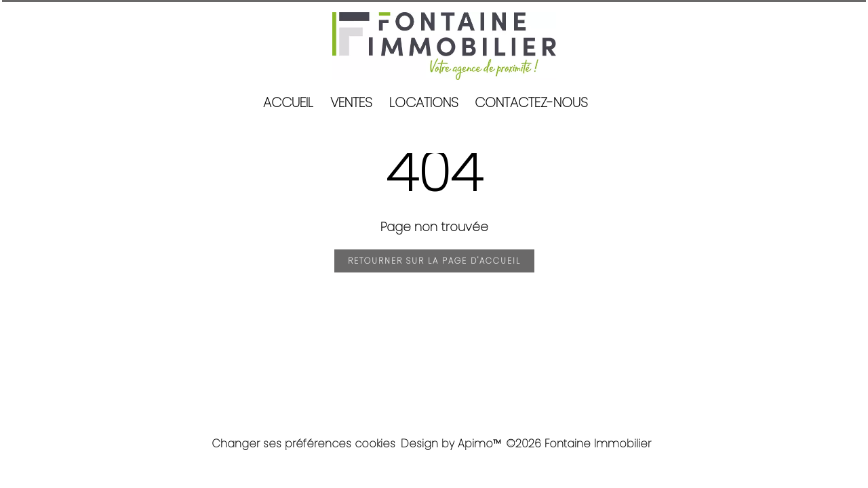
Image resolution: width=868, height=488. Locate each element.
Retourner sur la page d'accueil (434, 261)
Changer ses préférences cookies (303, 444)
